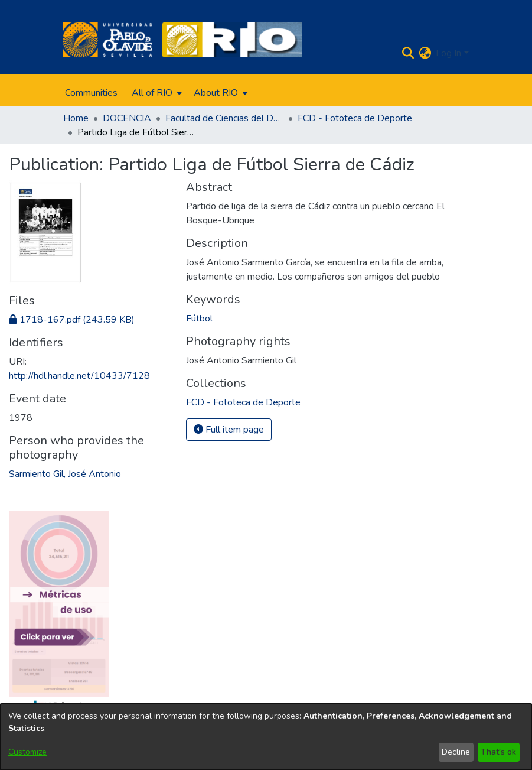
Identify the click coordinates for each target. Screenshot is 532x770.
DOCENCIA (127, 118)
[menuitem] (156, 93)
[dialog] (266, 737)
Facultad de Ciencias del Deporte (224, 118)
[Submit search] (408, 53)
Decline (456, 752)
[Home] (108, 40)
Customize (27, 752)
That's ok (498, 752)
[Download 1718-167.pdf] (72, 320)
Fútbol (199, 319)
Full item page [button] (229, 430)
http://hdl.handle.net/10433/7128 (79, 376)
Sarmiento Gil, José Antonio (65, 474)
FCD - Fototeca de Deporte (355, 118)
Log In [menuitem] (448, 53)
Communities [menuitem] (91, 93)
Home (76, 118)
